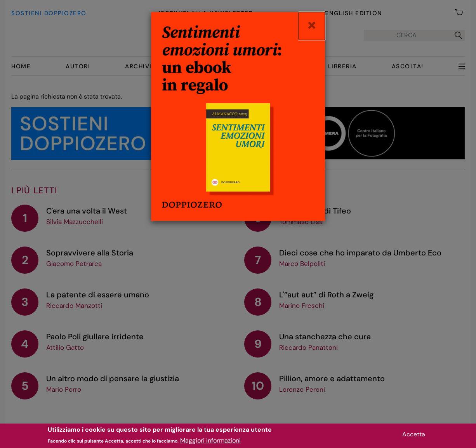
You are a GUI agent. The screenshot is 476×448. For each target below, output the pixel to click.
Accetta (414, 436)
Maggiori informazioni (210, 442)
